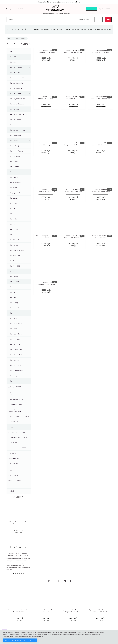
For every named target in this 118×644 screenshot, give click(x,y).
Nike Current (14, 167)
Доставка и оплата (55, 29)
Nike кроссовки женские (15, 387)
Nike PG (12, 292)
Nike (10, 52)
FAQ (85, 29)
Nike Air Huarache (16, 83)
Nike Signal (13, 318)
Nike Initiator (14, 188)
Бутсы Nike (13, 427)
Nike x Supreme (15, 365)
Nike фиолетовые (16, 399)
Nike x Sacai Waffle (16, 355)
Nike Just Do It (14, 198)
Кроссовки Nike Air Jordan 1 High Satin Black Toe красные (73, 612)
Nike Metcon (13, 261)
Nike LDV (12, 224)
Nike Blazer (13, 141)
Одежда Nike (14, 458)
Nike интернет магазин (40, 29)
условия (12, 636)
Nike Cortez (13, 161)
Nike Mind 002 (14, 266)
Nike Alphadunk (15, 135)
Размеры (79, 29)
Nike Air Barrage (15, 67)
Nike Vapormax (15, 339)
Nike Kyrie (13, 219)
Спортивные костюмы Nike (18, 469)
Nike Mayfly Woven (16, 250)
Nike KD (12, 208)
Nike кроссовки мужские (15, 393)
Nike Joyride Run (15, 193)
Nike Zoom (13, 381)
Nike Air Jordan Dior (17, 99)
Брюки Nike (13, 422)
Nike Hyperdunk (15, 182)
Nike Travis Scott (15, 334)
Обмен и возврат (69, 29)
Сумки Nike (13, 475)
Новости (90, 29)
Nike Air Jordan (15, 93)
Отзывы (97, 29)
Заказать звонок (91, 9)
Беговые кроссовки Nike (19, 416)
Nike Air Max (14, 109)
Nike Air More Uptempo (18, 114)
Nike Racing (13, 303)
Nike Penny (13, 287)
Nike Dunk (13, 172)
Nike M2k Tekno (15, 240)
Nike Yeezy (13, 376)
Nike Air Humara (15, 88)
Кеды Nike (13, 443)
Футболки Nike (15, 481)
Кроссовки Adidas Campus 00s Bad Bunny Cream (73, 145)
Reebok (11, 491)
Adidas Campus (15, 486)
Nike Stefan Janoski (16, 323)
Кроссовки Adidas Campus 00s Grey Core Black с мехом (73, 238)
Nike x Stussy (14, 360)
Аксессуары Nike (15, 405)
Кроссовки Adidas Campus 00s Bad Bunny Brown (46, 191)
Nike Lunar (13, 235)
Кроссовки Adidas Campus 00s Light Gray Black (73, 191)
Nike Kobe (13, 214)
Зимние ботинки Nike (18, 437)
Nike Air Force (14, 73)
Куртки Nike (13, 453)
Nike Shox (12, 313)
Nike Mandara (14, 245)
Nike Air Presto (15, 125)
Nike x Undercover (16, 371)
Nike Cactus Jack (15, 146)
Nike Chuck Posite (16, 151)
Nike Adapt (13, 62)
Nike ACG (12, 57)
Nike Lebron (13, 229)
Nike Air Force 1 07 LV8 (18, 78)
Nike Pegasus (14, 282)
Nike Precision (14, 297)
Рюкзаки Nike (14, 464)
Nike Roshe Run (15, 308)
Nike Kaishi (13, 203)
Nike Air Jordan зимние (18, 104)
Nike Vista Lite (14, 344)
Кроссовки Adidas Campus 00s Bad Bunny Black (101, 145)
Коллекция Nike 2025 (17, 448)
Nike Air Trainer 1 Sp (17, 130)
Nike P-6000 (13, 276)
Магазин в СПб (106, 29)
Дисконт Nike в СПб (17, 432)
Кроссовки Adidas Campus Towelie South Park (46, 99)
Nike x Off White (15, 350)
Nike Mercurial (14, 256)
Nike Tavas (13, 329)
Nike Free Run (14, 177)
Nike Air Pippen (15, 120)
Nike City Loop (14, 156)
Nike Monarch (14, 271)
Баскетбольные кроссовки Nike (15, 411)
